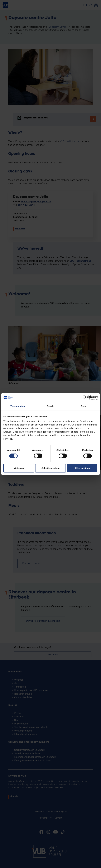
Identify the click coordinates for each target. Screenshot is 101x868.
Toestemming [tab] (18, 406)
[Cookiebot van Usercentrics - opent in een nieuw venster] (85, 398)
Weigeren (19, 468)
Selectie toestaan (51, 468)
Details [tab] (50, 406)
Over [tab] (83, 406)
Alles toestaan (82, 468)
